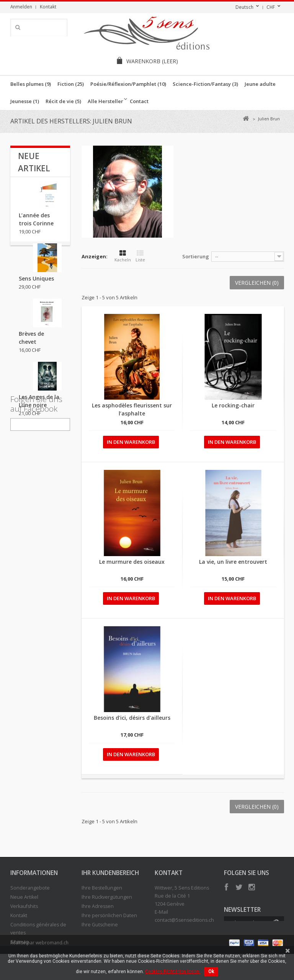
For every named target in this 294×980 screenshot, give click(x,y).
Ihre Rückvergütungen (107, 897)
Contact (139, 101)
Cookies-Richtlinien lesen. (173, 972)
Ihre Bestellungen (102, 888)
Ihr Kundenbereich (110, 873)
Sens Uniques (36, 284)
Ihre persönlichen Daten (109, 915)
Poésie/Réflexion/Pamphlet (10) (128, 84)
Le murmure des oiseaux (132, 562)
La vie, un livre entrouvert (233, 562)
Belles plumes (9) (31, 84)
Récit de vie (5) (63, 101)
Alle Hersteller (105, 101)
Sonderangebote (30, 888)
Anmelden (21, 7)
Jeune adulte (260, 84)
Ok (211, 972)
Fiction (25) (71, 84)
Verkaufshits (24, 906)
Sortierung (196, 256)
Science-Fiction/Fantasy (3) (205, 84)
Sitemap (20, 942)
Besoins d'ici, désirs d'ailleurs (132, 718)
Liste (140, 256)
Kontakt (48, 7)
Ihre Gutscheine (100, 925)
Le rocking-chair (233, 405)
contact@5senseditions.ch (184, 920)
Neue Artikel (24, 897)
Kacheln (123, 256)
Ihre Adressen (98, 906)
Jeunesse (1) (25, 101)
